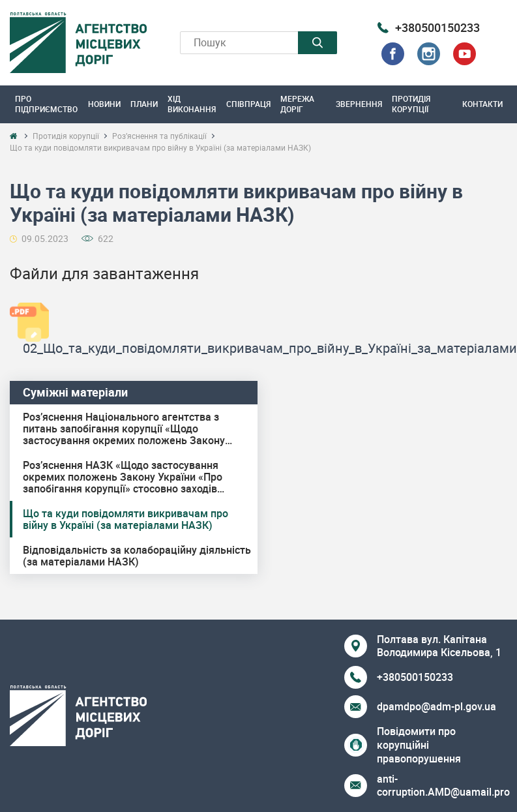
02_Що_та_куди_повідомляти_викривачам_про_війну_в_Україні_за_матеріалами (270, 348)
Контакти (482, 104)
